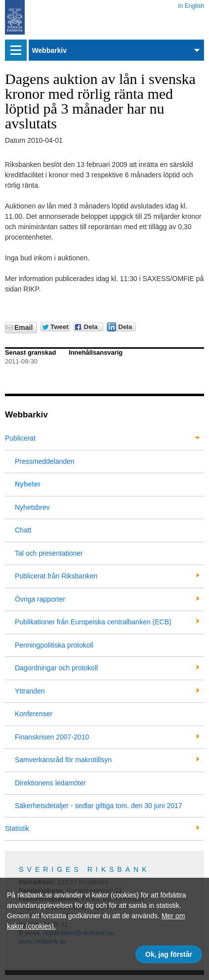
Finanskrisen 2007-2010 (52, 737)
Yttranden (30, 691)
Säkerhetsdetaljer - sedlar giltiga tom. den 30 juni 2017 (99, 806)
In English (191, 4)
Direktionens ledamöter (50, 783)
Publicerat (20, 438)
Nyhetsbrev (32, 507)
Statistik (17, 828)
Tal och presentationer (49, 553)
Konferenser (34, 714)
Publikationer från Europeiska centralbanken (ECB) (93, 622)
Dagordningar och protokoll (56, 668)
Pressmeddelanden (45, 461)
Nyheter (28, 484)
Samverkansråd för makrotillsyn (63, 760)
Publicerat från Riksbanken (56, 576)
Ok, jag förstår (169, 954)
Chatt (23, 530)
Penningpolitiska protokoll (54, 645)
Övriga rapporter (40, 599)
